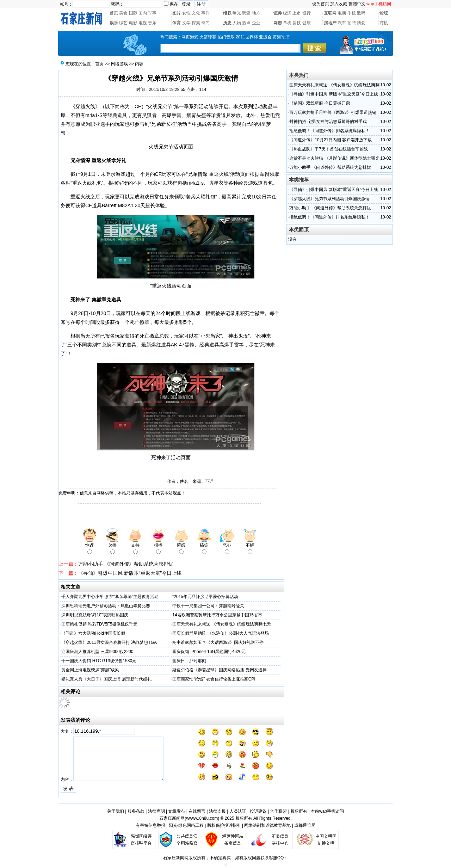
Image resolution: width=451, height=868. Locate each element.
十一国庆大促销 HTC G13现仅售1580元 (99, 661)
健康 (307, 23)
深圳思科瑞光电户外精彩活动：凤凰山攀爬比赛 (106, 606)
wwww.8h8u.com (202, 818)
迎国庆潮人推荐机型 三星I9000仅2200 (97, 652)
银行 (307, 13)
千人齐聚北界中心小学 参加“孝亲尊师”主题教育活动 (110, 597)
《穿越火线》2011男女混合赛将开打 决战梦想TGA (109, 642)
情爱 (361, 23)
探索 (196, 23)
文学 (186, 23)
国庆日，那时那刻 (189, 661)
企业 (256, 23)
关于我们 (116, 811)
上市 (297, 13)
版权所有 (299, 811)
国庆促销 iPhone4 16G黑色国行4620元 (209, 652)
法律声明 (156, 811)
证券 (278, 13)
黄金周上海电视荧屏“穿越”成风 (90, 670)
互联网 (330, 13)
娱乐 (114, 23)
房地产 (330, 23)
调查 (246, 13)
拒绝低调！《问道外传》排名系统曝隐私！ (329, 131)
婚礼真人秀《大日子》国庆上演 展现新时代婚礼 (106, 679)
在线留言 (197, 811)
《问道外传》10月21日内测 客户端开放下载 (330, 140)
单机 (287, 23)
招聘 (352, 23)
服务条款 (136, 811)
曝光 (237, 13)
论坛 (384, 13)
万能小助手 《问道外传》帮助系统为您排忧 (126, 564)
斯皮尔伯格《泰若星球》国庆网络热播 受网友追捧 (219, 670)
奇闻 (205, 23)
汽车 (342, 23)
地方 (256, 13)
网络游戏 (119, 64)
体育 (177, 23)
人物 (237, 23)
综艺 (123, 23)
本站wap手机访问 (327, 811)
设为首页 (321, 4)
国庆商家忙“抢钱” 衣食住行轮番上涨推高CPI (214, 679)
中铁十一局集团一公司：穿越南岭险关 (208, 606)
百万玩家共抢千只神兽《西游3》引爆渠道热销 (333, 112)
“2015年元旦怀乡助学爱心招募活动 (205, 597)
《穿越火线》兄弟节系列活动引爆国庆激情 (329, 199)
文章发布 (177, 811)
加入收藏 (339, 4)
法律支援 (217, 811)
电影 (133, 23)
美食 (123, 13)
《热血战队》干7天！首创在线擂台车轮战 (329, 149)
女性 (186, 13)
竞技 (297, 23)
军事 (152, 13)
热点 (246, 23)
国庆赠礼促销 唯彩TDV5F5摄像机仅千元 (99, 624)
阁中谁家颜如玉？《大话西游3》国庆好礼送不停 (218, 642)
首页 (114, 13)
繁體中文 (357, 4)
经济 (287, 13)
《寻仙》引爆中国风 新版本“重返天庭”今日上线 (130, 573)
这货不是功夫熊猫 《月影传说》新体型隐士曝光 (334, 158)
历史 (227, 23)
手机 (352, 13)
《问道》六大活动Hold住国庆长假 (93, 633)
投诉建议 (258, 811)
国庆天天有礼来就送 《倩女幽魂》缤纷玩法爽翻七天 (221, 624)
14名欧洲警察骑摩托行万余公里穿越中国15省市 (217, 615)
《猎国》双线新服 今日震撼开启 (319, 103)
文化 (196, 13)
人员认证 (238, 811)
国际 (133, 13)
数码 (361, 13)
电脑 (342, 13)
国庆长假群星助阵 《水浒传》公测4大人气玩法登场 (221, 633)
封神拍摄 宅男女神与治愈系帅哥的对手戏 (328, 122)
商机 (384, 23)
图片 (177, 13)
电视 (143, 23)
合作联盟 (278, 811)
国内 (143, 13)
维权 (227, 13)
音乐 (152, 23)
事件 (205, 13)
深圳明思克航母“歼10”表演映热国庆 (95, 615)
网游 (278, 23)
